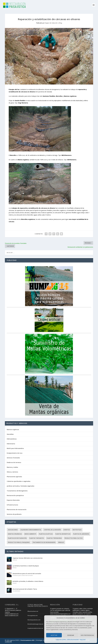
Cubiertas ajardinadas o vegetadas (19, 481)
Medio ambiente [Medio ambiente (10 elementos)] (30, 534)
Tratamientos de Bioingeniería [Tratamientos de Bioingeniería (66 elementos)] (44, 542)
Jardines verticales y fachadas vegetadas (21, 486)
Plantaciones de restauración (17, 510)
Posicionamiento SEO (28, 640)
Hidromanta (11, 444)
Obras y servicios (12, 472)
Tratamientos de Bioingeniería (17, 491)
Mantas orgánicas (13, 430)
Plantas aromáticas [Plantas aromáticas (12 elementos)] (63, 534)
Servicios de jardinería (14, 514)
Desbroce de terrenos (14, 462)
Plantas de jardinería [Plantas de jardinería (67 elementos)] (81, 534)
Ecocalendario (16, 591)
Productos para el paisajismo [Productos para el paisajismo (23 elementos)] (19, 542)
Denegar (71, 635)
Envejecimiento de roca (15, 453)
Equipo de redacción (51, 23)
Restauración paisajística (15, 495)
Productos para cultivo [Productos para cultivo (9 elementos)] (74, 538)
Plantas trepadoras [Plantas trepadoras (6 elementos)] (54, 538)
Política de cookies (61, 639)
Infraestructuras (12, 505)
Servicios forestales (13, 458)
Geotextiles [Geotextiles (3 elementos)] (77, 530)
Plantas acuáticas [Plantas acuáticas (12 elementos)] (46, 534)
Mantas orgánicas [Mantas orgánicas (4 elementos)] (15, 534)
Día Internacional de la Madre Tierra (25, 589)
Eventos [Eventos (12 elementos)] (67, 530)
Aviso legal (83, 639)
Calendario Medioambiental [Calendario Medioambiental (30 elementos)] (31, 530)
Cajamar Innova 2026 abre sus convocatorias (28, 558)
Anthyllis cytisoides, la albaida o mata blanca (28, 581)
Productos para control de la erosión (23, 575)
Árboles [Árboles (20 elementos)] (61, 542)
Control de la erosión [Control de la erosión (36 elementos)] (52, 530)
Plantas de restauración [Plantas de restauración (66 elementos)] (17, 538)
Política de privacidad (73, 639)
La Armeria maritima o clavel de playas (26, 566)
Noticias (15, 560)
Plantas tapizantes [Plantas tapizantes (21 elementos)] (37, 538)
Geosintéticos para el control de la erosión (27, 574)
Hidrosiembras (12, 439)
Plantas (14, 568)
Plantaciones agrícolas (14, 477)
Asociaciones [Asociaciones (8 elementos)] (13, 530)
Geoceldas (10, 434)
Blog (60, 23)
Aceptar (54, 635)
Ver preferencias (87, 635)
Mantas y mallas (12, 467)
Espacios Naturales (13, 500)
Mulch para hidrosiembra (15, 448)
